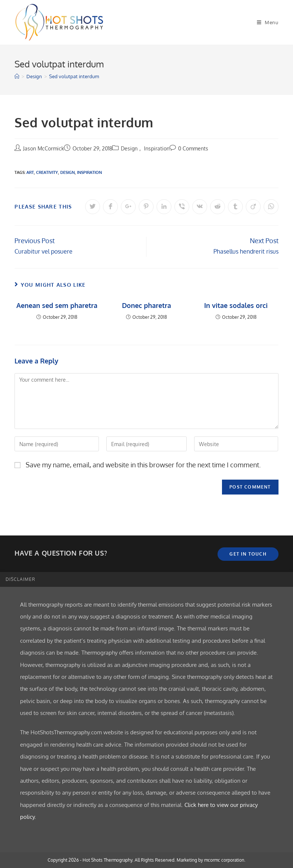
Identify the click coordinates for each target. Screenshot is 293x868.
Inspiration (157, 148)
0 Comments (193, 148)
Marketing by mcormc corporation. (211, 860)
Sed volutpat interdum (74, 76)
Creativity (47, 172)
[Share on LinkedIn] (164, 207)
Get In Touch (248, 554)
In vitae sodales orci (236, 305)
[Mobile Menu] (268, 22)
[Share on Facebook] (110, 207)
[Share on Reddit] (218, 207)
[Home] (17, 76)
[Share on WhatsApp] (271, 207)
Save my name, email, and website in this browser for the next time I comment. (143, 465)
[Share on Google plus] (128, 207)
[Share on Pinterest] (146, 207)
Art (30, 172)
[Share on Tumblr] (235, 207)
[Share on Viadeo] (253, 207)
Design (129, 148)
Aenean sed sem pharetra (57, 305)
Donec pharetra (146, 305)
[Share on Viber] (182, 207)
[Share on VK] (200, 207)
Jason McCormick (44, 148)
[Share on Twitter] (93, 207)
